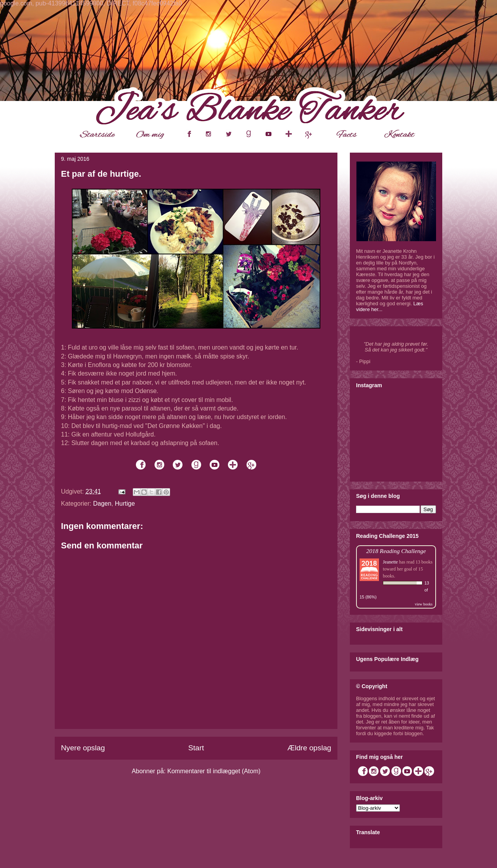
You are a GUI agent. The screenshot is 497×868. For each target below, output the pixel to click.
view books (424, 604)
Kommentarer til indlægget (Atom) (214, 771)
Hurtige (125, 504)
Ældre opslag (309, 748)
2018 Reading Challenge (396, 551)
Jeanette (390, 562)
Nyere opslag (83, 748)
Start (196, 748)
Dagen (102, 504)
